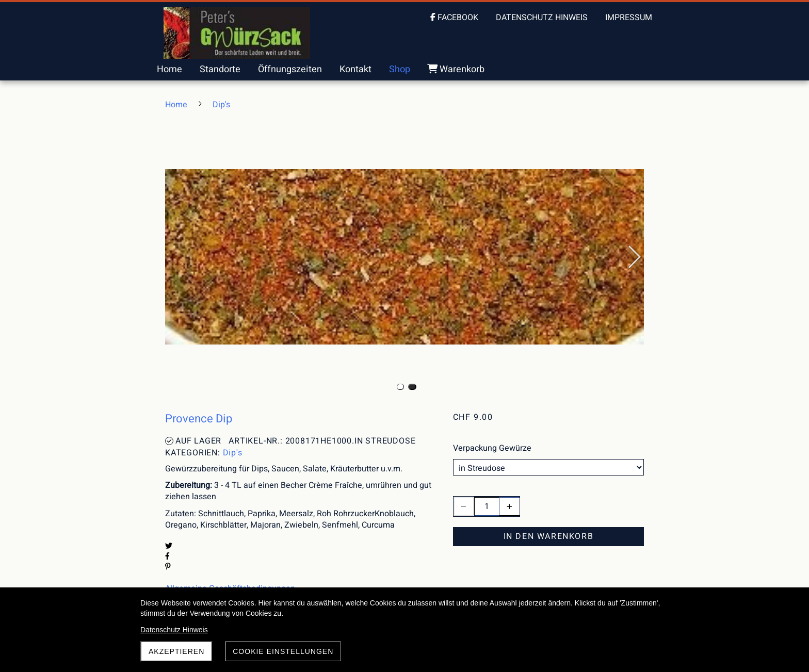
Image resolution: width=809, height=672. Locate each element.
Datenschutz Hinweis (174, 630)
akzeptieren (176, 651)
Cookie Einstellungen (283, 651)
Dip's (233, 453)
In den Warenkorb (549, 536)
